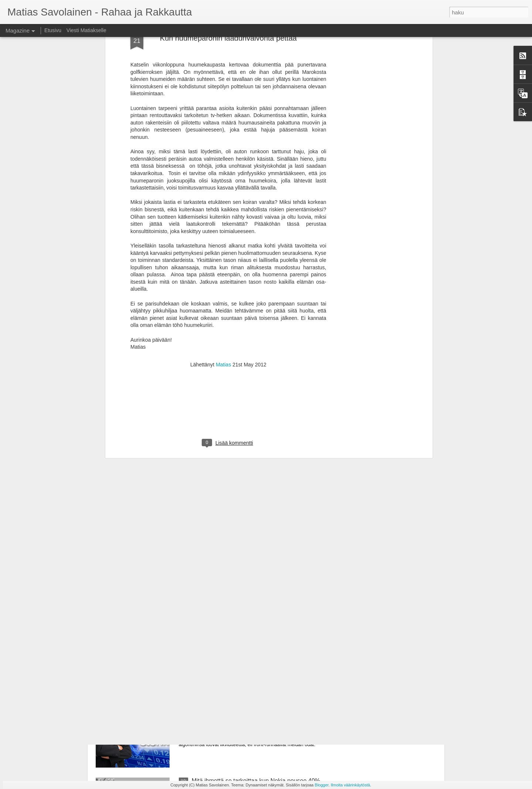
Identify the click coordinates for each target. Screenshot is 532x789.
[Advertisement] (228, 280)
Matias (223, 232)
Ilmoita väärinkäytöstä (350, 785)
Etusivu (53, 30)
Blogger (322, 785)
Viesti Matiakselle (86, 30)
